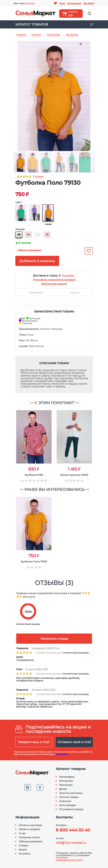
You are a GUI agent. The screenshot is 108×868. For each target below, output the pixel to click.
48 (28, 234)
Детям (63, 789)
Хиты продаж (67, 805)
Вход (62, 3)
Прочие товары (69, 797)
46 (19, 234)
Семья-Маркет (36, 14)
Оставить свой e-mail (74, 742)
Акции (23, 850)
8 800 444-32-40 (73, 830)
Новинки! (65, 801)
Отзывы (24, 845)
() (54, 280)
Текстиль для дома (71, 793)
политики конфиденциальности (69, 859)
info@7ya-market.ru (71, 843)
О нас (22, 833)
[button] (10, 442)
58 (47, 234)
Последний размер (71, 809)
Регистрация (74, 3)
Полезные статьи (29, 837)
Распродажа (67, 777)
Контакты (25, 854)
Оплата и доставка (30, 825)
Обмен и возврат (29, 829)
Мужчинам (66, 785)
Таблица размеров (29, 250)
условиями (62, 754)
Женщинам (66, 781)
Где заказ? (89, 3)
